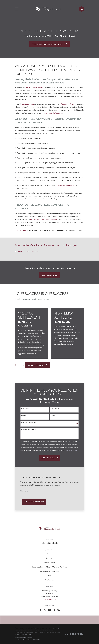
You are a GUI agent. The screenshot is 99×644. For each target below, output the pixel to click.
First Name (25, 409)
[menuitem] (50, 252)
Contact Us (49, 580)
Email (53, 416)
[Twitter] (45, 610)
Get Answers (49, 276)
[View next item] (22, 365)
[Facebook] (40, 610)
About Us (49, 558)
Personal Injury (49, 563)
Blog (49, 576)
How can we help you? (30, 430)
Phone (24, 416)
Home (49, 554)
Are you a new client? (29, 423)
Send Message (49, 458)
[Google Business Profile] (59, 610)
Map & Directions (49, 600)
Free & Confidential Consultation (49, 44)
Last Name (55, 409)
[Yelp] (54, 610)
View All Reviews (34, 502)
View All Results (38, 365)
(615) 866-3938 (49, 543)
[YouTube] (49, 610)
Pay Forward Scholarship (49, 572)
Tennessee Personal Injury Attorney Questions (49, 567)
